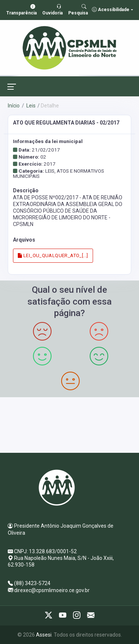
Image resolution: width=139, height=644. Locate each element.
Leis (30, 106)
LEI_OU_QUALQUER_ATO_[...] (53, 255)
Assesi (44, 635)
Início (14, 106)
